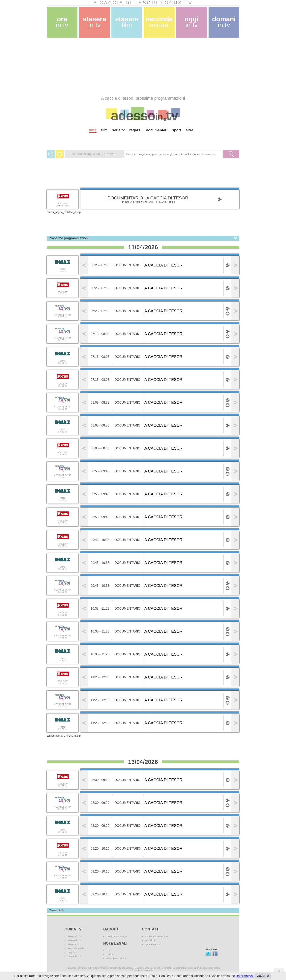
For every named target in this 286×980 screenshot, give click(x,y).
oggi (192, 22)
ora (62, 22)
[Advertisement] (143, 67)
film (104, 130)
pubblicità (150, 940)
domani (224, 22)
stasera (95, 22)
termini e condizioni (117, 959)
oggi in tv (73, 952)
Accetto (263, 976)
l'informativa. (245, 976)
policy (110, 955)
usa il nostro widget (117, 936)
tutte (93, 130)
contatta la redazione (156, 936)
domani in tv (74, 956)
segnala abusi (153, 944)
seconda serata (76, 948)
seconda (159, 22)
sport (177, 130)
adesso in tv (74, 940)
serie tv (118, 130)
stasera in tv (74, 936)
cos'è (109, 951)
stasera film (74, 944)
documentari (157, 130)
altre (189, 130)
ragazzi (135, 130)
